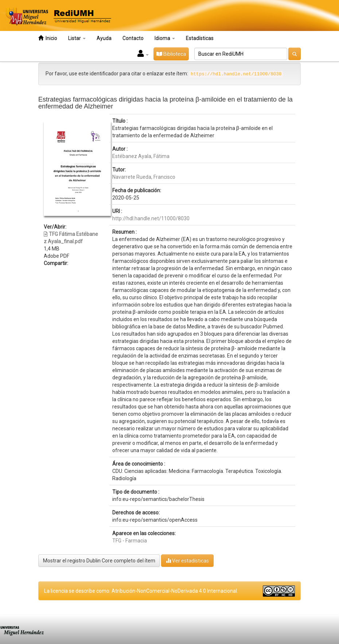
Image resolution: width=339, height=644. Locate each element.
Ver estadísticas (187, 560)
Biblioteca (171, 54)
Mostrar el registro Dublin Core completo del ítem (99, 561)
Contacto (133, 38)
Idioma (165, 38)
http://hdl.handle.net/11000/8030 (151, 218)
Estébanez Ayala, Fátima (141, 156)
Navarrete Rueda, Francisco (144, 177)
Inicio (48, 38)
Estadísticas (200, 38)
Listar (77, 38)
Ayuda (104, 38)
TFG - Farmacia (130, 541)
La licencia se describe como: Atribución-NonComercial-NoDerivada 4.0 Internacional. (141, 591)
